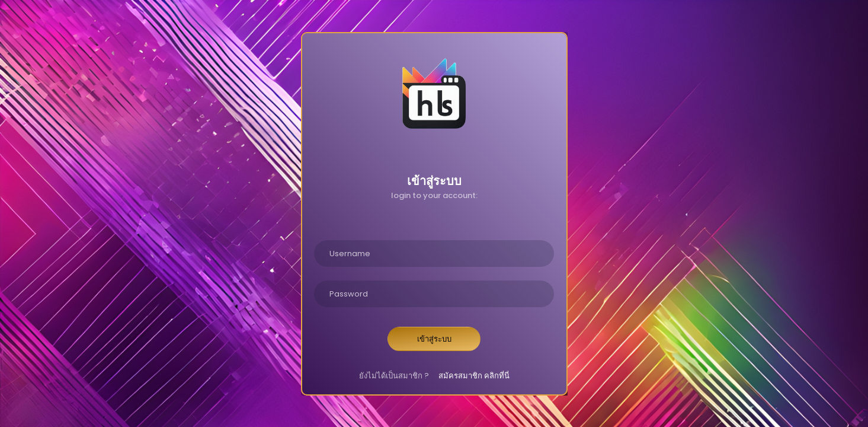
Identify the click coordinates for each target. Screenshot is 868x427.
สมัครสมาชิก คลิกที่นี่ (474, 376)
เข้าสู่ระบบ (434, 339)
